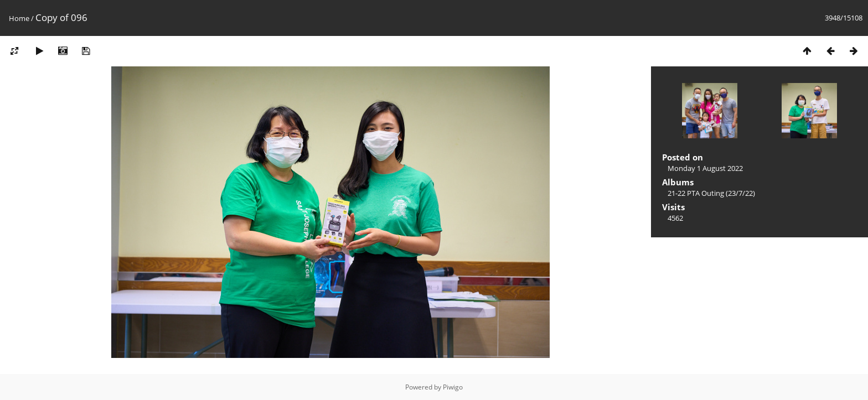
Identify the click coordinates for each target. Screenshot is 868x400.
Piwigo (453, 387)
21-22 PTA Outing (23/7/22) (711, 193)
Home (19, 18)
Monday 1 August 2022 (705, 168)
